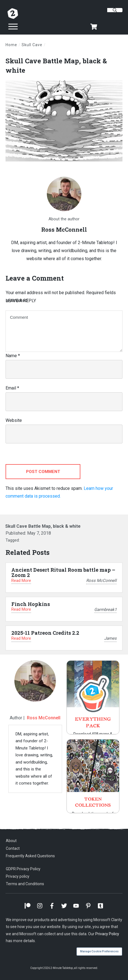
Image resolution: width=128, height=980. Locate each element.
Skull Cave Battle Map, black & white (43, 526)
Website (14, 420)
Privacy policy (18, 876)
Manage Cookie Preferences (99, 951)
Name (13, 356)
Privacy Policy (107, 934)
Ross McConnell (44, 718)
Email (12, 388)
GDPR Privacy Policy (23, 869)
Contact (13, 848)
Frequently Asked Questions (30, 856)
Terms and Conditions (25, 884)
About (11, 841)
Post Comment (43, 472)
